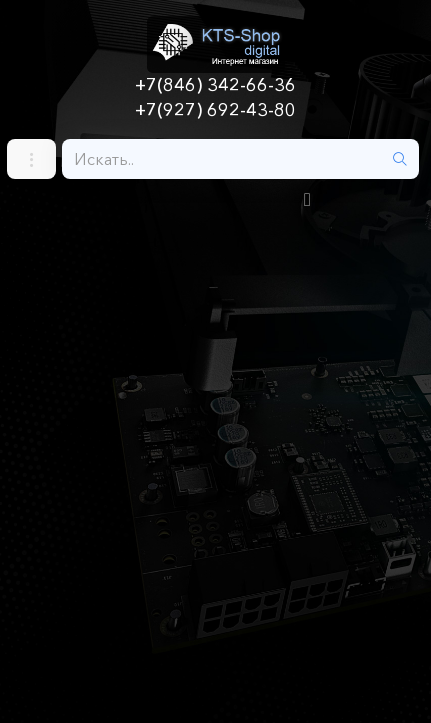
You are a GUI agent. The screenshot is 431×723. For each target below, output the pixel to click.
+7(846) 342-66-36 (215, 85)
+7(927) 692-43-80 (215, 110)
